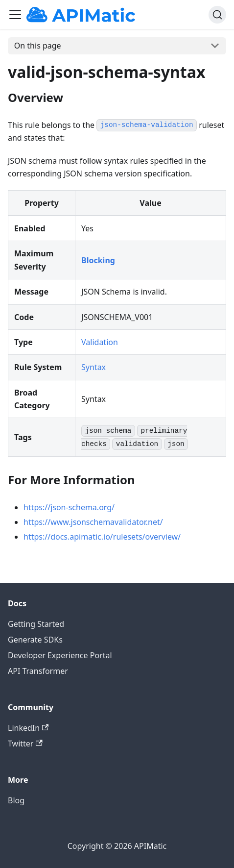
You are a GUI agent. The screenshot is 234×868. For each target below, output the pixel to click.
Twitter (25, 744)
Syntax (94, 367)
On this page (38, 46)
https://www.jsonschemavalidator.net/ (93, 522)
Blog (16, 800)
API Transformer (38, 671)
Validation (100, 342)
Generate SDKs (35, 640)
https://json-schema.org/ (69, 507)
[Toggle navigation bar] (15, 15)
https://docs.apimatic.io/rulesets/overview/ (102, 537)
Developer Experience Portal (60, 655)
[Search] (217, 15)
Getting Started (36, 624)
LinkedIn (28, 728)
